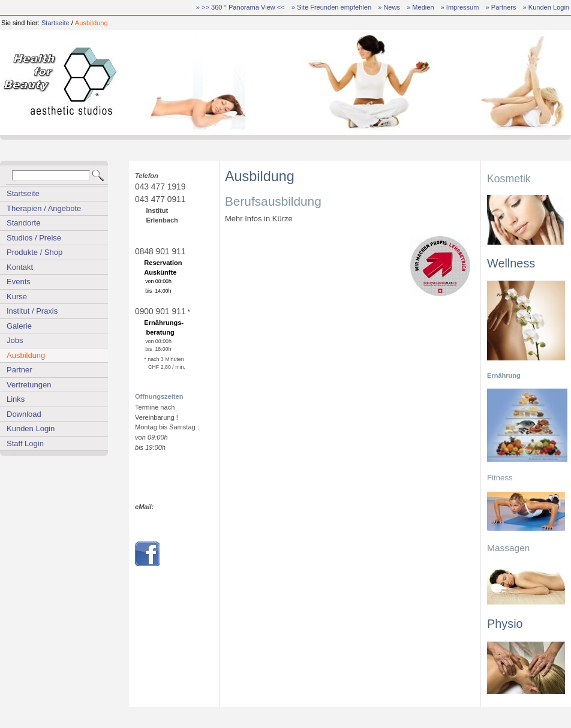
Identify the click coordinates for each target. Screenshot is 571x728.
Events (19, 282)
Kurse (17, 297)
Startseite (55, 23)
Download (24, 414)
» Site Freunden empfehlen (331, 7)
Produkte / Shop (34, 252)
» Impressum (460, 7)
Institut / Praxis (32, 311)
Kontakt (20, 267)
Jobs (15, 340)
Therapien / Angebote (44, 208)
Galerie (19, 326)
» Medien (420, 7)
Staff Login (25, 443)
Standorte (23, 223)
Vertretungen (29, 385)
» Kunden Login (546, 7)
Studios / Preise (34, 238)
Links (16, 399)
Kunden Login (31, 428)
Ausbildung (91, 23)
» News (389, 7)
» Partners (501, 7)
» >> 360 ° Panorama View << (241, 7)
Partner (19, 370)
